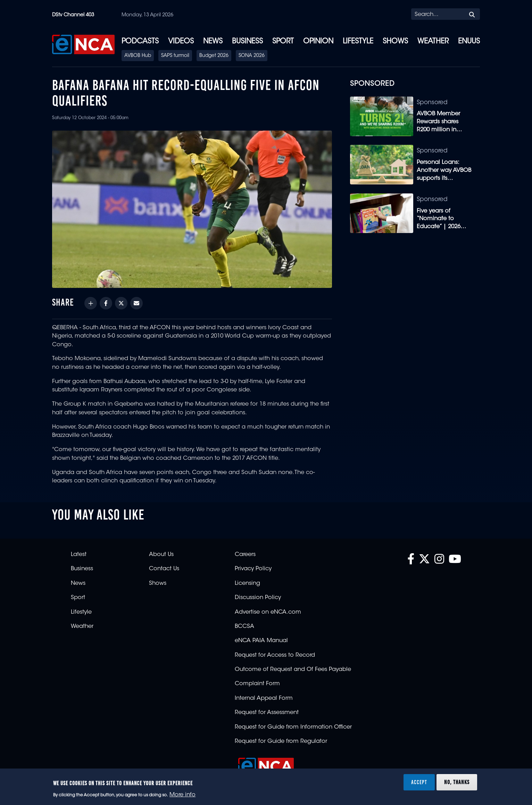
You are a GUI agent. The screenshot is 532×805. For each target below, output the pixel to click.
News (213, 42)
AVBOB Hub (138, 56)
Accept (419, 782)
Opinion (318, 42)
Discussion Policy (258, 598)
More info (182, 795)
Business (247, 42)
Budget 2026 (214, 56)
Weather (433, 42)
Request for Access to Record (275, 655)
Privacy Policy (253, 569)
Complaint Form (257, 684)
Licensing (247, 583)
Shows (395, 42)
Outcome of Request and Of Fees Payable (293, 670)
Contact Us (164, 569)
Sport (283, 42)
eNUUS (469, 42)
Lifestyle (358, 42)
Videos (181, 42)
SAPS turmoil (175, 56)
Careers (245, 555)
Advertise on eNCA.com (268, 612)
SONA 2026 (252, 56)
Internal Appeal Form (264, 698)
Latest (79, 555)
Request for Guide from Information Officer (293, 727)
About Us (161, 555)
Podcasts (140, 42)
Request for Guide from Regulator (281, 741)
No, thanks (457, 782)
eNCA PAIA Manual (261, 641)
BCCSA (244, 626)
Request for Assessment (267, 713)
